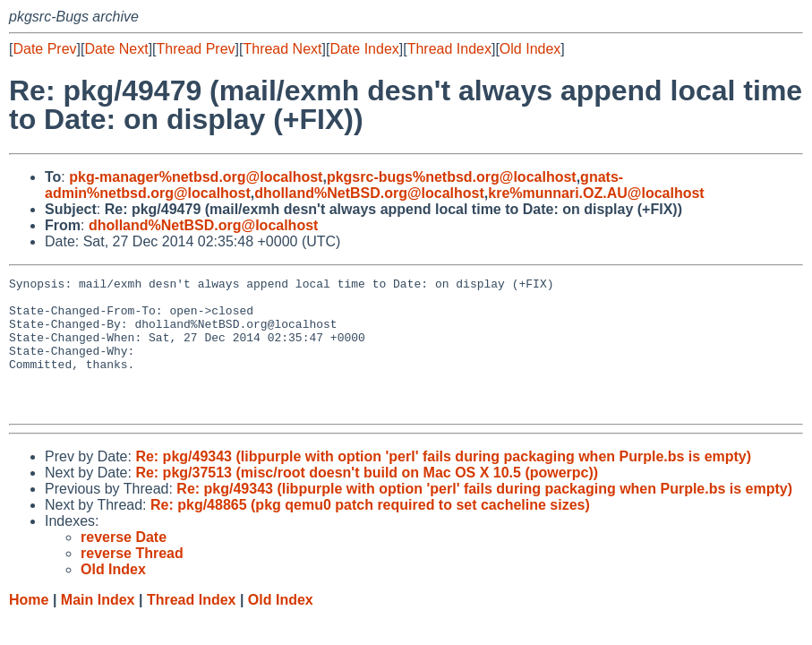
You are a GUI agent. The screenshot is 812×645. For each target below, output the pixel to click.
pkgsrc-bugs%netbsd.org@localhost (452, 177)
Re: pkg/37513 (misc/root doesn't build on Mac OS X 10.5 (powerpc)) (367, 499)
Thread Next (282, 49)
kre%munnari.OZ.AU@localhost (596, 193)
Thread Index (449, 49)
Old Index (530, 49)
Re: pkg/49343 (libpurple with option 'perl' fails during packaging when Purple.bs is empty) (443, 483)
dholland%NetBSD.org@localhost (369, 193)
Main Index (98, 627)
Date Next (116, 49)
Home (29, 627)
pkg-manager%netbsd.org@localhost (196, 177)
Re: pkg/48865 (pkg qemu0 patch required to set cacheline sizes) (370, 532)
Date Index (364, 49)
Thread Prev (196, 49)
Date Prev (44, 49)
